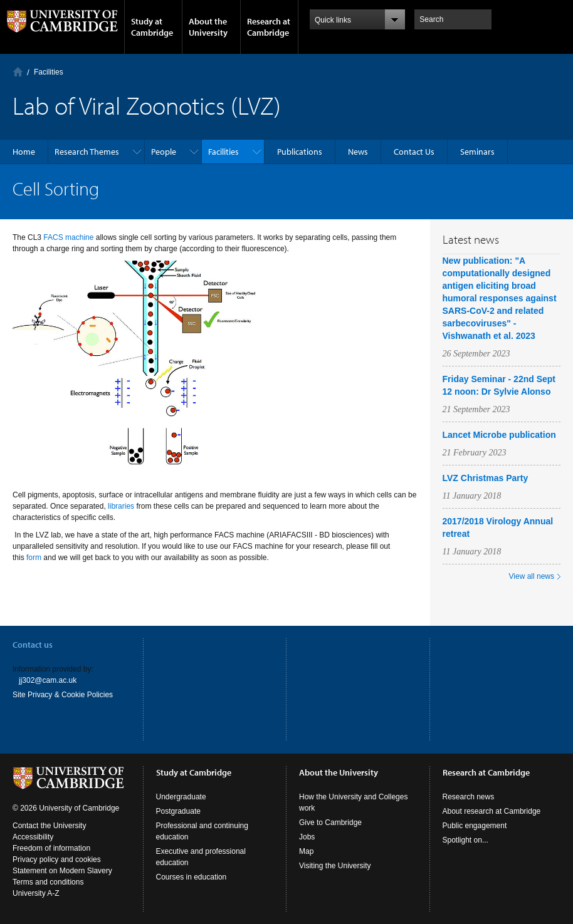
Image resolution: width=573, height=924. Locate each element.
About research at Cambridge (492, 811)
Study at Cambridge (152, 27)
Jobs (307, 837)
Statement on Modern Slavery (62, 871)
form (34, 558)
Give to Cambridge (330, 823)
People (164, 152)
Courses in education (192, 877)
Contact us (33, 645)
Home (18, 72)
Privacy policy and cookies (57, 859)
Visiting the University (335, 866)
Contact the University (49, 826)
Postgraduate (178, 811)
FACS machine (68, 237)
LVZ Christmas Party (486, 478)
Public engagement (475, 826)
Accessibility (33, 837)
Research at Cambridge (269, 27)
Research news (469, 797)
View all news (532, 576)
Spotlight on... (465, 840)
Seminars (477, 152)
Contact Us (414, 152)
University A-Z (36, 893)
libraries (121, 506)
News (358, 152)
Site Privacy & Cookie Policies (63, 695)
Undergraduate (181, 797)
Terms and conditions (48, 882)
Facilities (49, 72)
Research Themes (87, 152)
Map (306, 851)
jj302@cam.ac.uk (48, 680)
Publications (300, 152)
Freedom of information (51, 848)
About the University (208, 27)
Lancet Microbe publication (499, 435)
